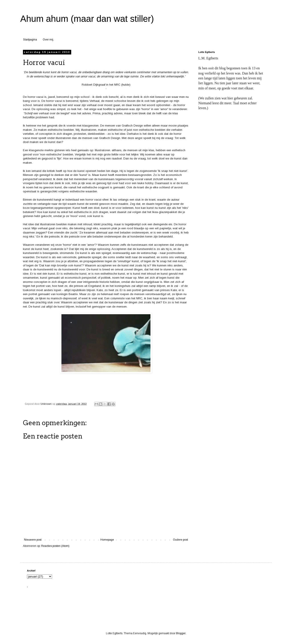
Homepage (107, 540)
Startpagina (30, 40)
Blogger (181, 633)
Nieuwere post (33, 540)
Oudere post (180, 540)
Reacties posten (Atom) (55, 546)
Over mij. (48, 40)
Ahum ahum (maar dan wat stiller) (87, 19)
